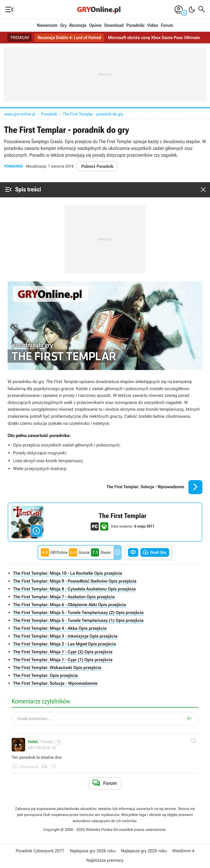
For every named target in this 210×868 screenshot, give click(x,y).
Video (153, 25)
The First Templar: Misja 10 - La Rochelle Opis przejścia (68, 573)
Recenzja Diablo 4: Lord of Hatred (69, 38)
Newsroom (47, 25)
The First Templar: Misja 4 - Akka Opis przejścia (60, 628)
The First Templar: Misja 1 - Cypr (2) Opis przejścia (63, 652)
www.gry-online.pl (20, 114)
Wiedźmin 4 (183, 851)
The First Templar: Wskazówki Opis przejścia (57, 668)
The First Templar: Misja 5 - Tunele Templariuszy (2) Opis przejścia (78, 613)
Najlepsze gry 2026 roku (93, 851)
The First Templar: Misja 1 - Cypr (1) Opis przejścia (63, 660)
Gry (63, 25)
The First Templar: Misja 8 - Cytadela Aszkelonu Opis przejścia (74, 589)
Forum (167, 25)
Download (114, 25)
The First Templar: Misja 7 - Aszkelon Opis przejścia (64, 597)
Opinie (95, 25)
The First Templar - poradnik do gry (93, 114)
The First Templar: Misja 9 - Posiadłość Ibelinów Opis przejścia (75, 581)
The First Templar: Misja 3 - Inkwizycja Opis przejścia (65, 636)
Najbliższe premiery (105, 860)
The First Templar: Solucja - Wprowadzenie (55, 683)
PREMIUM (20, 38)
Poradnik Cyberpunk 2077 (40, 851)
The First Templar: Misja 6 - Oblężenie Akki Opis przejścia (70, 605)
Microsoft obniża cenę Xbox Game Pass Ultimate (154, 38)
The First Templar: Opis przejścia (45, 675)
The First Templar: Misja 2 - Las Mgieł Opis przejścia (64, 644)
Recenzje (78, 25)
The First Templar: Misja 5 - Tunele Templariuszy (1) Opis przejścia (78, 620)
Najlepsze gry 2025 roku (144, 851)
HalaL (33, 742)
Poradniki (135, 25)
